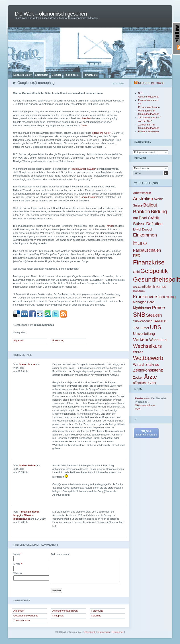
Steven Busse (27, 364)
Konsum (139, 291)
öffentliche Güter (101, 133)
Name (17, 554)
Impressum (103, 632)
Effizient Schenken (148, 131)
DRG (137, 229)
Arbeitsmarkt (142, 193)
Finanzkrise (149, 262)
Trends (109, 226)
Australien (143, 199)
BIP (136, 218)
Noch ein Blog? (22, 75)
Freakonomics (143, 398)
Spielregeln (42, 75)
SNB (139, 315)
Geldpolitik (154, 271)
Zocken (138, 378)
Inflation (147, 287)
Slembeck (90, 632)
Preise (159, 308)
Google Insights (88, 197)
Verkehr (141, 340)
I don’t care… (73, 75)
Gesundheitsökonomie (26, 616)
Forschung (58, 340)
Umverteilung (144, 334)
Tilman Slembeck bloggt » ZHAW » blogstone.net (26, 515)
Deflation (154, 224)
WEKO (138, 352)
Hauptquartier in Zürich (84, 169)
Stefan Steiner (28, 465)
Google (137, 287)
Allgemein (19, 340)
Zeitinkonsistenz (148, 370)
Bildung (159, 212)
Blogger (56, 75)
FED (137, 256)
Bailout (150, 205)
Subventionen (143, 321)
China (84, 125)
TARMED (160, 321)
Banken (142, 211)
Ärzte (151, 377)
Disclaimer (118, 632)
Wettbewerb (148, 358)
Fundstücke (91, 75)
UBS (156, 327)
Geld (136, 272)
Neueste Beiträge (151, 83)
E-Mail (18, 564)
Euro (140, 243)
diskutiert (86, 118)
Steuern (154, 315)
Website (18, 573)
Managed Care (143, 302)
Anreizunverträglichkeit (65, 611)
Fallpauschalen (147, 250)
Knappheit (58, 616)
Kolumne (96, 616)
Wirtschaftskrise (146, 365)
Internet (160, 287)
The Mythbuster (22, 620)
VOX (138, 409)
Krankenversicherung (154, 297)
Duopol (147, 229)
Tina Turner (141, 328)
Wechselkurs (147, 346)
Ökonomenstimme (145, 405)
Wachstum (158, 340)
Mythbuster (142, 308)
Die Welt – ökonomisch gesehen (51, 14)
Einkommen (145, 235)
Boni (143, 218)
